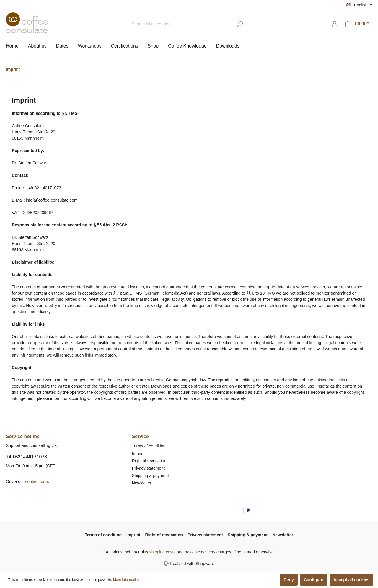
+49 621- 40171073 (26, 457)
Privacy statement (148, 468)
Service (140, 436)
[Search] (240, 24)
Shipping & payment (150, 476)
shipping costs (163, 552)
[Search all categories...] (181, 24)
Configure (314, 580)
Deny (289, 580)
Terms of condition (149, 446)
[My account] (335, 24)
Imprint (138, 453)
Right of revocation (149, 461)
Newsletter (142, 483)
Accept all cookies (351, 580)
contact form (36, 481)
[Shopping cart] (357, 24)
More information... (128, 580)
